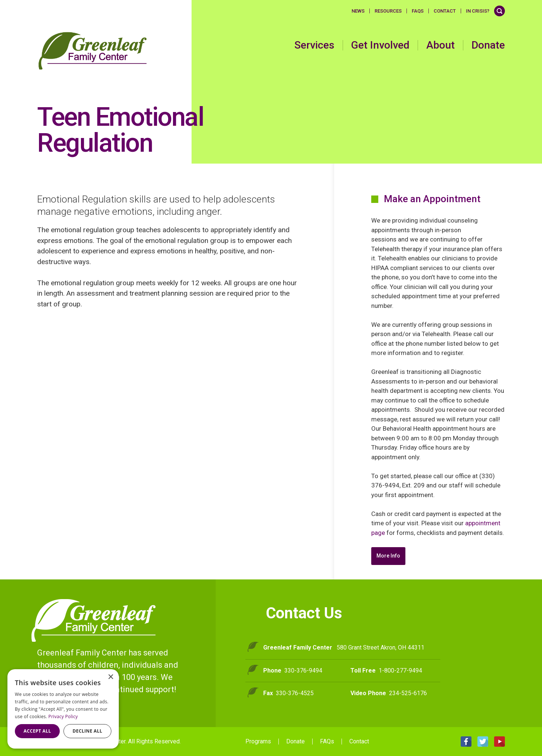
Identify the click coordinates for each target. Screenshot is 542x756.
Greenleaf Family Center (94, 620)
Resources (388, 11)
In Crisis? (478, 11)
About (440, 45)
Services (314, 45)
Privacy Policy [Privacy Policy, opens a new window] (63, 716)
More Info (388, 556)
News (358, 11)
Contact (445, 11)
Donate (488, 45)
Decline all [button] (88, 731)
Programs (258, 742)
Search (499, 11)
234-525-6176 (408, 693)
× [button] (110, 677)
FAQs (327, 742)
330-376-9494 (303, 670)
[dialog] (63, 709)
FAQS (418, 11)
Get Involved (380, 45)
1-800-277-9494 (400, 670)
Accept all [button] (37, 731)
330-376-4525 (295, 693)
